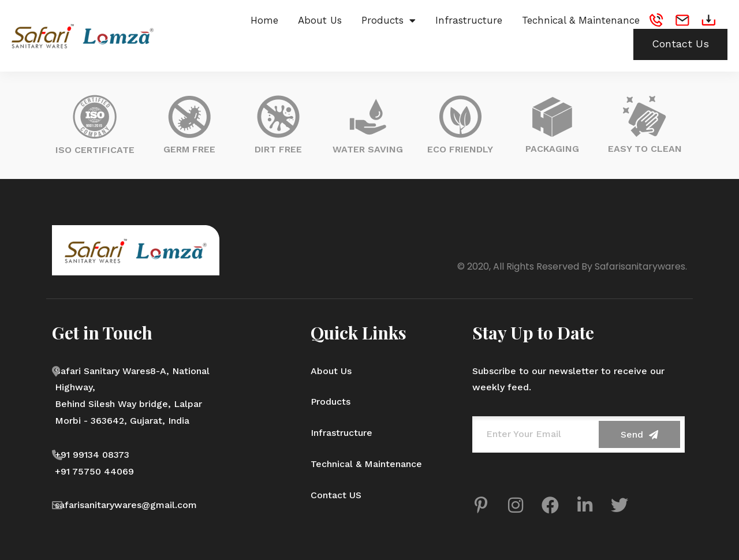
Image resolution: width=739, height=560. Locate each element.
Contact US (336, 495)
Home (264, 20)
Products (389, 20)
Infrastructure (469, 20)
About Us (320, 20)
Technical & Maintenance (581, 20)
